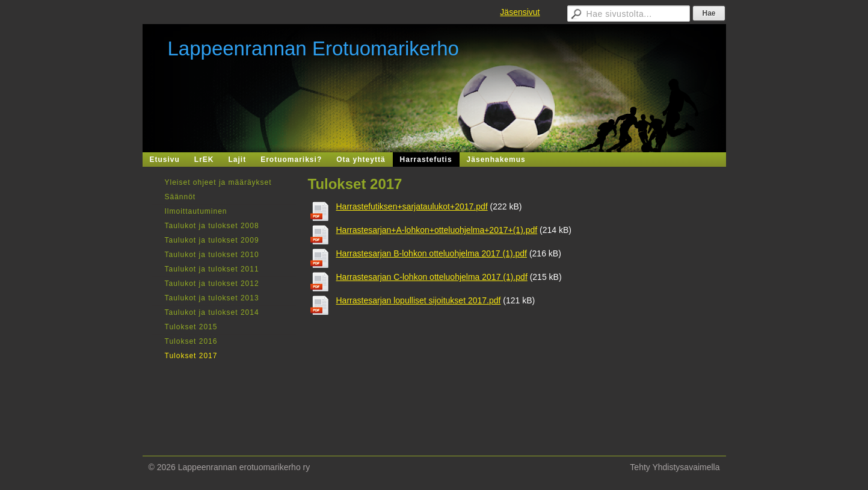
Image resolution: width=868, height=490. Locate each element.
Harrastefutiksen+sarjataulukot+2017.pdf (412, 206)
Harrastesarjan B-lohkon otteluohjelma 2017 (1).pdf (432, 253)
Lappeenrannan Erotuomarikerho (313, 48)
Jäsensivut (520, 12)
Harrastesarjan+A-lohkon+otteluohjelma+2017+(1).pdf (437, 230)
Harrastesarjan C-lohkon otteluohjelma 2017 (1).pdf (432, 277)
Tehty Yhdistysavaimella (675, 467)
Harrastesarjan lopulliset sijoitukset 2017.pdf (419, 300)
